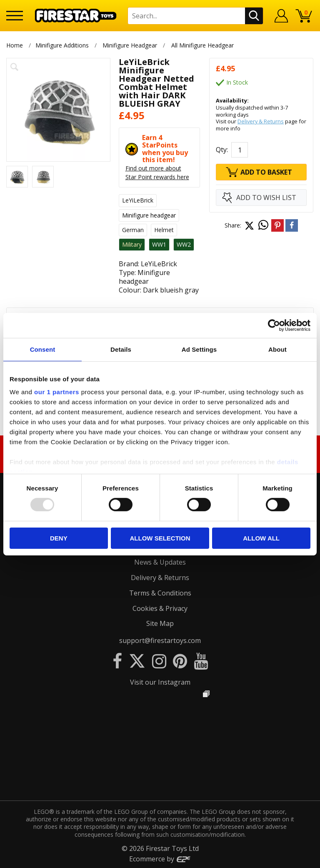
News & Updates (160, 562)
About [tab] (277, 349)
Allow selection (160, 538)
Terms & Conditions (160, 593)
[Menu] (15, 16)
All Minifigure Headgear (202, 45)
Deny (59, 538)
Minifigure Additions (62, 45)
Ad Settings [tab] (199, 349)
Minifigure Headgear (130, 45)
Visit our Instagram (160, 682)
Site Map (160, 623)
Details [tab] (121, 349)
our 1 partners (57, 392)
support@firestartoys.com (160, 640)
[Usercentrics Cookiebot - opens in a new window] (274, 325)
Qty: (222, 150)
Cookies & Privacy (160, 608)
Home (15, 45)
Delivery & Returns (261, 121)
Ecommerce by (160, 859)
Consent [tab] (43, 349)
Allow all (261, 538)
